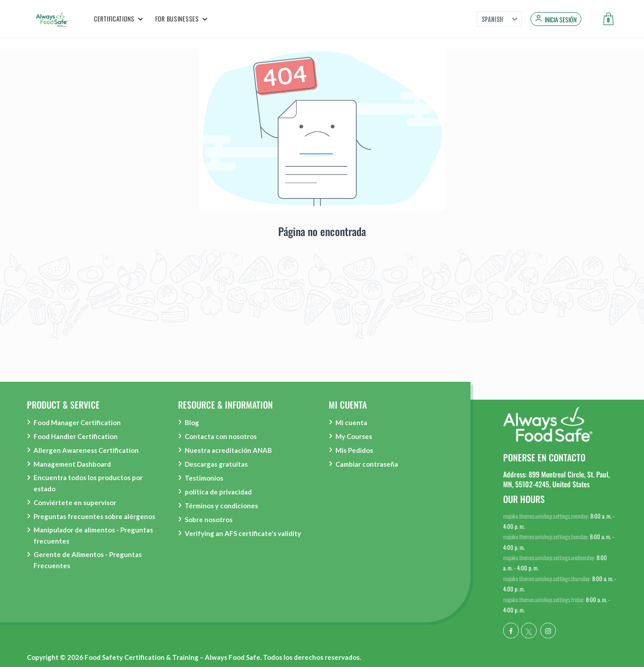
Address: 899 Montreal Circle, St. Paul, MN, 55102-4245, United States (556, 479)
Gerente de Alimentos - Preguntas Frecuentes (88, 560)
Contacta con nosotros (221, 436)
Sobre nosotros (209, 519)
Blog (192, 422)
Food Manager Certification (77, 422)
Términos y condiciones (221, 506)
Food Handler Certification (76, 436)
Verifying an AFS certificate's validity (243, 533)
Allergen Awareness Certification (86, 450)
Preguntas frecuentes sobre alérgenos (94, 516)
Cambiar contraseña (367, 464)
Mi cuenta (351, 422)
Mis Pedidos (354, 450)
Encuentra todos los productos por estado (88, 483)
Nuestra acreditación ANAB (228, 450)
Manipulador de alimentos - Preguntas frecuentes (93, 535)
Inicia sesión (561, 20)
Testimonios (204, 478)
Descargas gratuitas (216, 464)
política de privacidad (218, 492)
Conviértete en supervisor (75, 502)
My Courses (354, 436)
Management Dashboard (72, 464)
